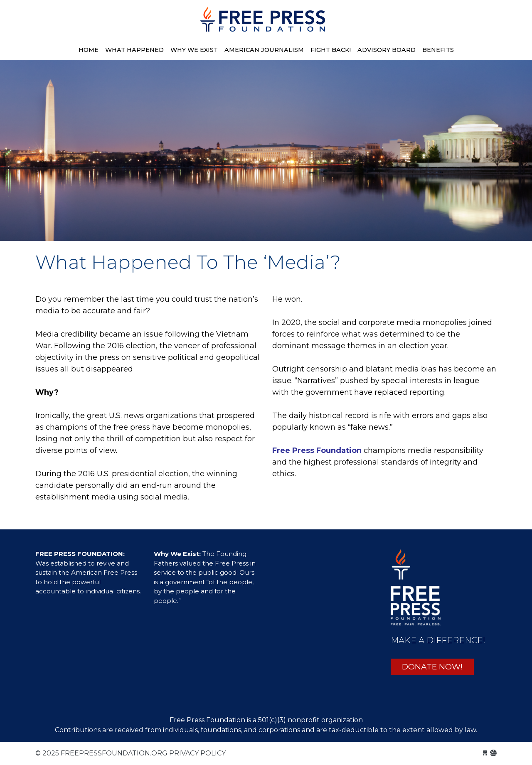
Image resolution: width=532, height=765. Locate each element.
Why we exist (194, 50)
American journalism (264, 50)
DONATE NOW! (432, 667)
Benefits (438, 50)
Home (89, 50)
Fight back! (331, 50)
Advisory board (387, 50)
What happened (134, 50)
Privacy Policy (197, 753)
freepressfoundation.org (263, 24)
